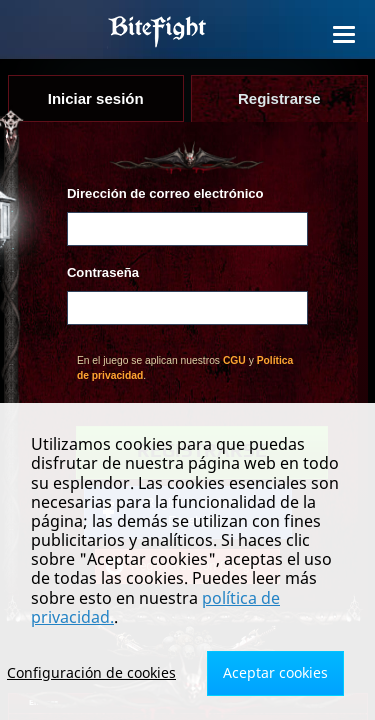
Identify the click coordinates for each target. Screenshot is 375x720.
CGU (234, 360)
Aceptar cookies (275, 672)
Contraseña (103, 272)
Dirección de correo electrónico (165, 193)
